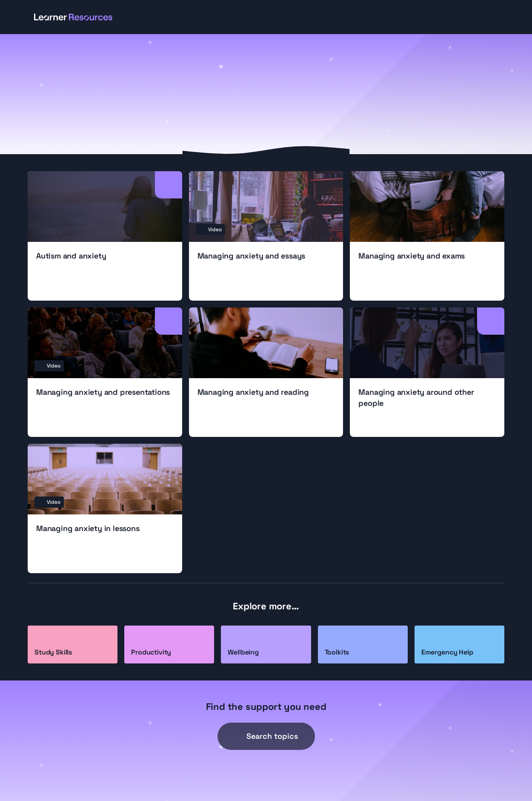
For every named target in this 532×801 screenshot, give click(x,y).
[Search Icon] (266, 736)
